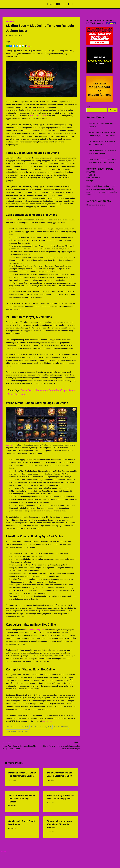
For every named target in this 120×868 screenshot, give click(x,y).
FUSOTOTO (91, 172)
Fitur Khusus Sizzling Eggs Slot (41, 727)
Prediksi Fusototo (93, 178)
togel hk (3, 851)
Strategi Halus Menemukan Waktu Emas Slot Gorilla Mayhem (60, 824)
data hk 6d (91, 175)
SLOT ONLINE (10, 21)
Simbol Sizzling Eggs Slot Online (17, 731)
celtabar (10, 36)
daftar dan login (104, 186)
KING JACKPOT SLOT (38, 116)
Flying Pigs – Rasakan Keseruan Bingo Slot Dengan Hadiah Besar (21, 745)
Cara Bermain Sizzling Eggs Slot (17, 727)
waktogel (90, 181)
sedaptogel (28, 617)
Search (89, 106)
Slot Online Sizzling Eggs (35, 630)
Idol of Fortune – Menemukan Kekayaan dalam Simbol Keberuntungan (62, 745)
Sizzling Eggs (11, 220)
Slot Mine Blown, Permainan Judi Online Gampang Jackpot (22, 799)
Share (30, 46)
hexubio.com (47, 721)
